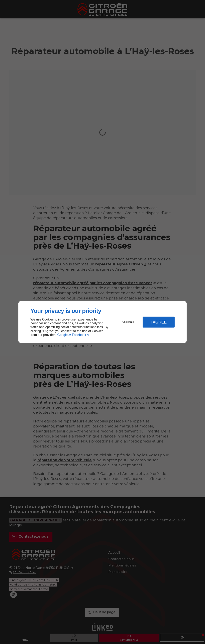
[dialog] (102, 322)
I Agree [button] (159, 322)
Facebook (79, 335)
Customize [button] (128, 322)
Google (62, 335)
